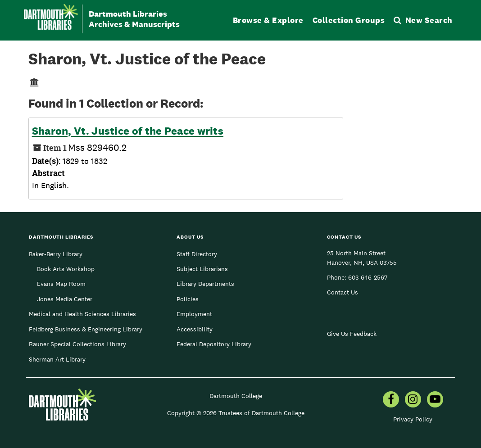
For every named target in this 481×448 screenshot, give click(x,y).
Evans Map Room (61, 284)
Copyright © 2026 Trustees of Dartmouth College (236, 413)
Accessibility (195, 329)
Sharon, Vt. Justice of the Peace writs (128, 131)
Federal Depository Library (214, 344)
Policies (188, 299)
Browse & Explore (268, 20)
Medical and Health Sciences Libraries (82, 314)
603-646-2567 (368, 277)
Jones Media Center (65, 299)
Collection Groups (349, 20)
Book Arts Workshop (66, 269)
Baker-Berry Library (56, 254)
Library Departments (205, 284)
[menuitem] (391, 400)
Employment (194, 314)
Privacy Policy (413, 419)
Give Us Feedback (352, 334)
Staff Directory (197, 254)
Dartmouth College (236, 396)
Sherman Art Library (57, 359)
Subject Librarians (202, 269)
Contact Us (343, 292)
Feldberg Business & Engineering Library (86, 329)
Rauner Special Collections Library (77, 344)
